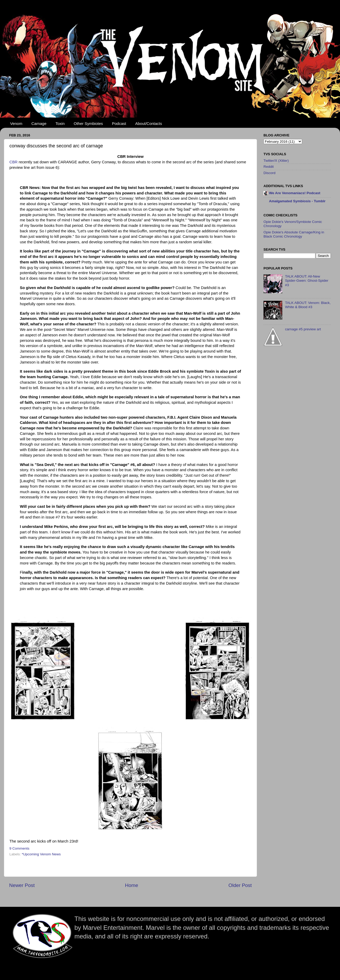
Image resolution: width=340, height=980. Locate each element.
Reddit (269, 167)
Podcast (119, 123)
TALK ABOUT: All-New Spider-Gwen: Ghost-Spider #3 (307, 281)
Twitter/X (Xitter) (276, 161)
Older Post (240, 885)
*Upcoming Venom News (41, 854)
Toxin (60, 123)
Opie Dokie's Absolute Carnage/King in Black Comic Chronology (294, 234)
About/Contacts (149, 123)
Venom (16, 123)
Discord (269, 173)
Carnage (39, 123)
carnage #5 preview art (303, 329)
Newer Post (22, 885)
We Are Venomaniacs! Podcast (295, 193)
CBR (14, 162)
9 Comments (19, 848)
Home (132, 885)
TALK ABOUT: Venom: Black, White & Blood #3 (308, 305)
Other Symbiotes (88, 123)
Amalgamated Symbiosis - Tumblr (297, 201)
